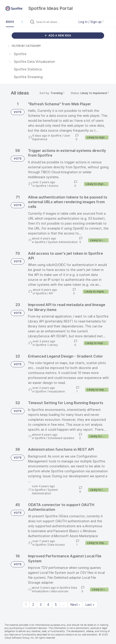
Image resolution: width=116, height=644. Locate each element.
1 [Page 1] (26, 605)
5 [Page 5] (56, 605)
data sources (60, 591)
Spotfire (56, 136)
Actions (53, 186)
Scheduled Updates (61, 438)
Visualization (57, 391)
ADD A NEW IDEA (58, 35)
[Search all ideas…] (55, 22)
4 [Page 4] (48, 605)
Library (53, 345)
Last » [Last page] (90, 605)
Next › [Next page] (75, 605)
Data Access (57, 545)
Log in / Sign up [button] (91, 22)
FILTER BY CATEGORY (24, 46)
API (51, 293)
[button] (22, 22)
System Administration (63, 242)
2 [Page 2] (33, 605)
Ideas (10, 22)
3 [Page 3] (41, 605)
